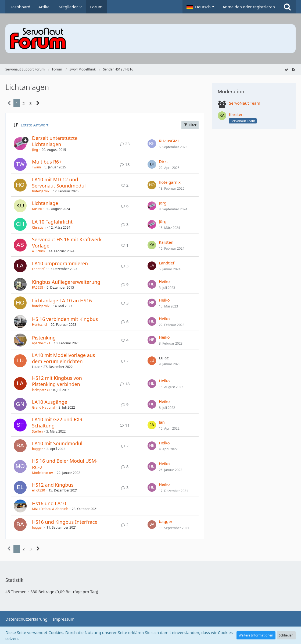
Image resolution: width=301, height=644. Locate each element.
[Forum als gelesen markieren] (286, 69)
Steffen (37, 431)
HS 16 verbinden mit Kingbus (65, 319)
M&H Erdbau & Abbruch (50, 509)
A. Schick (39, 251)
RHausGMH (170, 141)
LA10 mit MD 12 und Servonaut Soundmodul (59, 183)
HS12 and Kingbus (53, 485)
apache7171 (41, 343)
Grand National (44, 407)
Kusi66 (37, 209)
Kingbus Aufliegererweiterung (66, 282)
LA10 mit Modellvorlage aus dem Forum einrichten (64, 358)
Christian (39, 227)
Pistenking (44, 338)
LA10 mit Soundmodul (57, 443)
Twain (36, 167)
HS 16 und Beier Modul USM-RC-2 (65, 464)
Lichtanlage (45, 203)
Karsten (166, 242)
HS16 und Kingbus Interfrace (65, 522)
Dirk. (163, 161)
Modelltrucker (43, 473)
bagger (37, 449)
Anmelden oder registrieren (249, 7)
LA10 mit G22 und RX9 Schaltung (57, 422)
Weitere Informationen (256, 635)
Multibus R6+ (47, 162)
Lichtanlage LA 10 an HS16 (62, 300)
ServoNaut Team (245, 103)
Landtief (38, 269)
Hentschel (40, 325)
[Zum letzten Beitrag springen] (152, 144)
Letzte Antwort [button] (35, 125)
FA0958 (37, 287)
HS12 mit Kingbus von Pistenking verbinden (57, 381)
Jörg (35, 150)
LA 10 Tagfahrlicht (52, 222)
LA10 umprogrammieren (60, 263)
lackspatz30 (41, 390)
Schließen (286, 635)
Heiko (164, 281)
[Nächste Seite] (38, 103)
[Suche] (287, 7)
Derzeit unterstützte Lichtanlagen (55, 141)
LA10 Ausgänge (50, 402)
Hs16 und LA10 (49, 503)
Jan (162, 422)
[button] (200, 7)
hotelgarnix (41, 191)
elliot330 (38, 490)
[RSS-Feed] (293, 69)
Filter (190, 125)
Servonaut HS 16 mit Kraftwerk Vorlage (67, 243)
